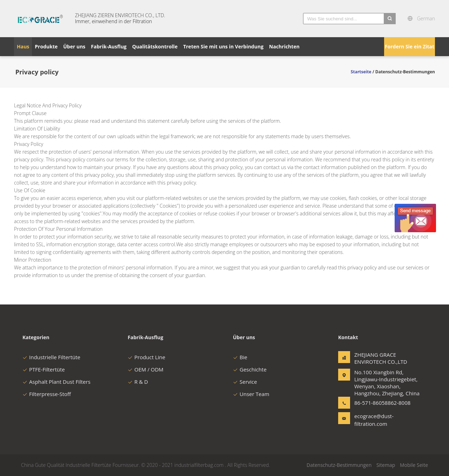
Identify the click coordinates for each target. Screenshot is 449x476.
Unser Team (251, 394)
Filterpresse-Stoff (47, 394)
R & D (138, 382)
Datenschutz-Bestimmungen (339, 465)
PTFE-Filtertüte (44, 369)
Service (245, 382)
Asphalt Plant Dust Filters (56, 382)
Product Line (146, 357)
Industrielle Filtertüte (51, 357)
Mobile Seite (414, 465)
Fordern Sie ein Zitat (410, 46)
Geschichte (250, 369)
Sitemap (386, 465)
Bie (240, 357)
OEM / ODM (146, 369)
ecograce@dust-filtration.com (374, 420)
